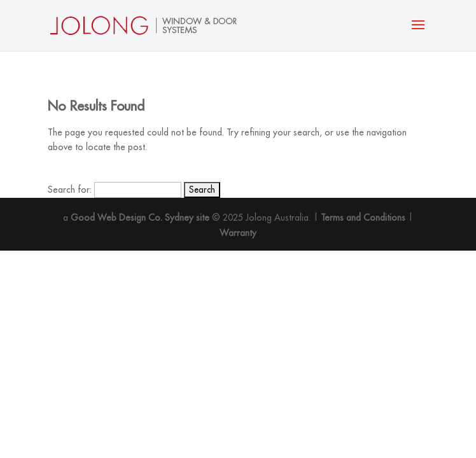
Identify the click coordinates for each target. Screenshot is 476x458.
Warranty (238, 233)
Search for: (70, 190)
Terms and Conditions (363, 218)
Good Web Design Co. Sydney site (140, 218)
